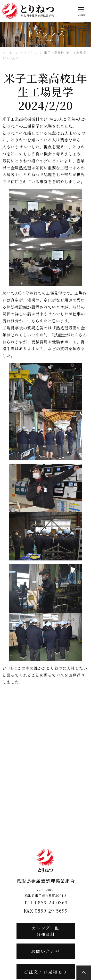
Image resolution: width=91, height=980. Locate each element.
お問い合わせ (46, 951)
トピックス (28, 53)
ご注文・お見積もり (46, 972)
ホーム (8, 53)
